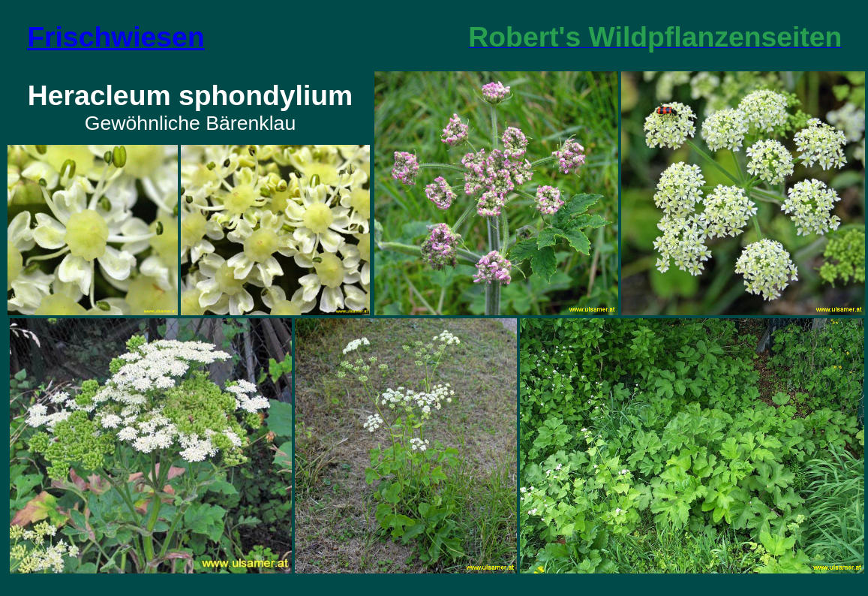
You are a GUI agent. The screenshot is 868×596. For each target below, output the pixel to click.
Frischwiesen (116, 37)
